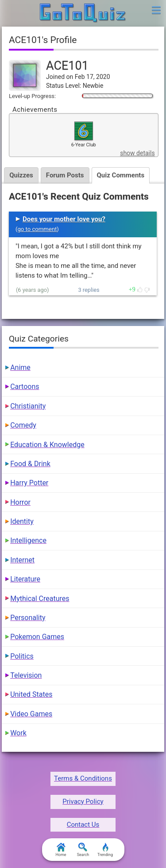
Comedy (23, 425)
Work (18, 733)
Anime (20, 367)
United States (31, 694)
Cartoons (25, 387)
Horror (20, 502)
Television (26, 675)
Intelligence (28, 540)
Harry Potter (29, 483)
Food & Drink (30, 464)
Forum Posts (65, 175)
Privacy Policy (83, 801)
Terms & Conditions (83, 778)
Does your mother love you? (64, 219)
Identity (22, 521)
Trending (105, 850)
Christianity (28, 406)
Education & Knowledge (47, 445)
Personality (28, 618)
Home (61, 850)
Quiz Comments (121, 175)
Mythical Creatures (40, 599)
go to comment (37, 229)
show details (137, 153)
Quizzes (21, 175)
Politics (22, 656)
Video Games (31, 714)
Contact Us (83, 825)
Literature (25, 579)
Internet (22, 560)
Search (83, 850)
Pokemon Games (37, 637)
